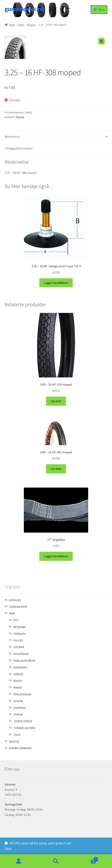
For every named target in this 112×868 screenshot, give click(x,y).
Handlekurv (87, 858)
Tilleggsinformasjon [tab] (19, 148)
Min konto (19, 861)
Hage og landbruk (24, 660)
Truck (17, 734)
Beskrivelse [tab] (12, 136)
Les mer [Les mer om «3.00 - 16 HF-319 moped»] (56, 401)
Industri (18, 674)
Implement (20, 667)
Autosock (15, 600)
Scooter (18, 701)
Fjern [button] (8, 848)
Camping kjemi (18, 606)
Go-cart (18, 640)
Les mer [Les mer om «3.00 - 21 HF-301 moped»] (56, 469)
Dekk (21, 25)
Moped (31, 25)
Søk (56, 861)
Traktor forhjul (23, 721)
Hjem (12, 25)
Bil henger (20, 627)
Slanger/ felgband (20, 748)
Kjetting (14, 741)
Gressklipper (21, 653)
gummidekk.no (25, 9)
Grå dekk (19, 647)
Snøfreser (20, 707)
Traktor (18, 714)
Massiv (18, 680)
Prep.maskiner (22, 694)
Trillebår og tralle (24, 728)
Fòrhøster (20, 633)
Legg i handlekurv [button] (56, 283)
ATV (16, 620)
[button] (101, 41)
